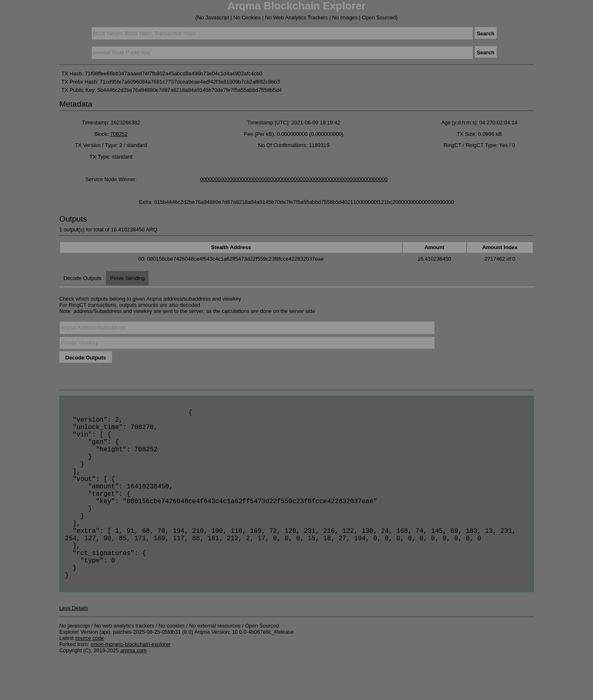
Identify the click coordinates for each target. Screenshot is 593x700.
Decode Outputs (82, 278)
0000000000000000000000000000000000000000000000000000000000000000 (294, 179)
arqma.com (133, 692)
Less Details (74, 649)
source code (89, 679)
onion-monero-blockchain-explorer (131, 685)
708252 (119, 134)
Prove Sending (127, 278)
